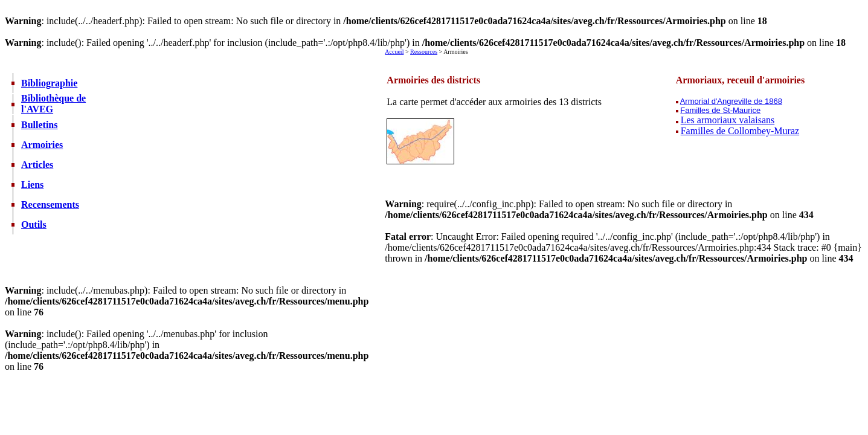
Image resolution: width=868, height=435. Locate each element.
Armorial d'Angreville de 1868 (731, 101)
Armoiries (42, 145)
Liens (32, 185)
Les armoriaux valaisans (728, 120)
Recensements (50, 205)
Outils (34, 224)
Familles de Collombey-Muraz (740, 131)
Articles (37, 165)
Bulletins (39, 125)
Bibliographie (49, 83)
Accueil (394, 52)
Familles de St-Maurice (720, 110)
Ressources (424, 52)
